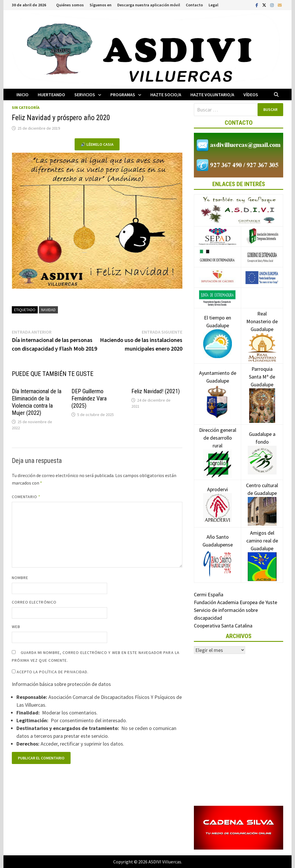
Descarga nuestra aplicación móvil (149, 5)
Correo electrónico (34, 602)
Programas (123, 94)
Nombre (20, 578)
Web (16, 627)
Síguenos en (101, 5)
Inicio (22, 94)
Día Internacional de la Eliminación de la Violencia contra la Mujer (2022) (37, 402)
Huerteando (51, 94)
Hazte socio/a (166, 94)
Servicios (85, 94)
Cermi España (209, 594)
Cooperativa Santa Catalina (223, 626)
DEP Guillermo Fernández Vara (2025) (89, 398)
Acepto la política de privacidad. (50, 672)
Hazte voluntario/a (212, 94)
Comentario (26, 497)
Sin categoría (26, 107)
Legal (213, 5)
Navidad (48, 310)
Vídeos (251, 94)
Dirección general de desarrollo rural (218, 447)
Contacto (194, 5)
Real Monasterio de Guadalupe (262, 330)
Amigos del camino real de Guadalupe (262, 549)
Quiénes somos (70, 5)
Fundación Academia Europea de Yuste (236, 602)
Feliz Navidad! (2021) (156, 391)
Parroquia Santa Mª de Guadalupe (262, 387)
